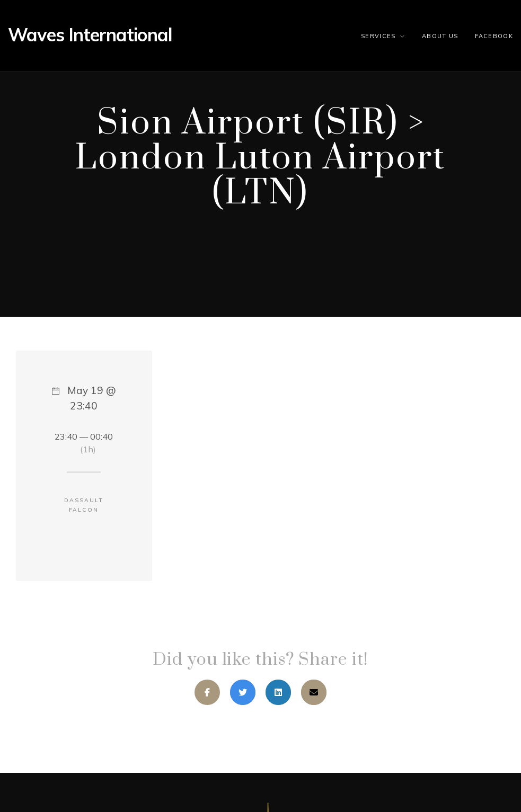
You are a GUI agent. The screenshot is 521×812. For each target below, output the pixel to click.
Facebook (494, 36)
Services (378, 36)
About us (440, 36)
